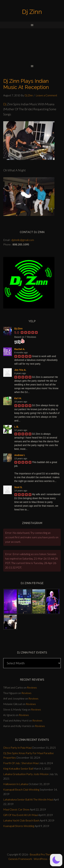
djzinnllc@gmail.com (23, 240)
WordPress (41, 859)
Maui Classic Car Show (16, 809)
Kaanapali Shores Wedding (19, 826)
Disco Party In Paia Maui (17, 748)
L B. (17, 427)
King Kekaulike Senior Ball (18, 768)
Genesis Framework (20, 859)
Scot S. (18, 487)
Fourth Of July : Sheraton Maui (21, 763)
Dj (5, 104)
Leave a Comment (46, 95)
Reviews (32, 687)
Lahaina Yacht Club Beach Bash (21, 820)
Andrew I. (20, 455)
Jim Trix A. (20, 370)
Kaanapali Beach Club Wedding (21, 789)
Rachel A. (20, 349)
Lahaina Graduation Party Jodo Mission (26, 774)
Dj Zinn (32, 12)
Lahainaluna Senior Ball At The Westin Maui (28, 799)
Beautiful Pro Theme (42, 854)
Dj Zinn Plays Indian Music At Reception (26, 84)
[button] (56, 860)
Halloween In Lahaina (16, 784)
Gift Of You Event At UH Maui (20, 815)
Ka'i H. (18, 398)
